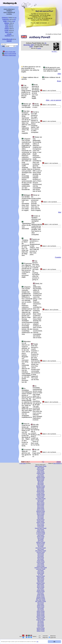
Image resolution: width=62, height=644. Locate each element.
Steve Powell (41, 618)
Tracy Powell (41, 625)
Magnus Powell (41, 576)
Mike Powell (41, 584)
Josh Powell (41, 553)
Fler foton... (55, 52)
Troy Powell (41, 627)
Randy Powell (41, 596)
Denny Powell (41, 514)
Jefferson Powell (41, 542)
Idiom (7, 32)
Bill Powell (41, 482)
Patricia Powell (41, 591)
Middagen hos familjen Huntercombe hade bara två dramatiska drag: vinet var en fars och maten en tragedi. (26, 203)
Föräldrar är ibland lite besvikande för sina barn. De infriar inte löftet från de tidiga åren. (26, 248)
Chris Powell (41, 497)
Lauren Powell (41, 566)
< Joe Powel (22, 463)
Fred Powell (41, 527)
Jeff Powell (41, 541)
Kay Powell (41, 556)
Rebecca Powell (41, 599)
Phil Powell (41, 593)
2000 (31, 47)
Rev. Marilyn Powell (41, 601)
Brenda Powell (41, 487)
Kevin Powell (41, 561)
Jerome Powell (41, 544)
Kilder (5, 21)
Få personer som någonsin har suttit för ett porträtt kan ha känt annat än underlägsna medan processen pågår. (27, 270)
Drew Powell (41, 521)
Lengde (9, 34)
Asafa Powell (41, 476)
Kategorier (6, 19)
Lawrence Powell (41, 569)
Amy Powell (41, 470)
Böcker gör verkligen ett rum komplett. (26, 106)
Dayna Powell (41, 510)
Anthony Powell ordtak (10, 52)
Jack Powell (41, 535)
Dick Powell (41, 517)
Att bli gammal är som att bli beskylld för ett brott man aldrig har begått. (52, 69)
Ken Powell (41, 559)
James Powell (41, 537)
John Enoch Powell (41, 548)
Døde (7, 27)
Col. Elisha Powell (41, 499)
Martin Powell (41, 579)
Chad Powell (41, 493)
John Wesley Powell (41, 551)
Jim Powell (41, 546)
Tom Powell (41, 622)
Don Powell (41, 518)
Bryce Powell (41, 490)
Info (37, 642)
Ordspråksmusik (7, 39)
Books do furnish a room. (36, 106)
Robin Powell (41, 606)
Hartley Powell (41, 531)
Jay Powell (41, 539)
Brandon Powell (41, 486)
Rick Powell (41, 604)
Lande (6, 30)
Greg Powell (41, 530)
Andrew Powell (41, 473)
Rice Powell (41, 603)
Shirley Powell (41, 614)
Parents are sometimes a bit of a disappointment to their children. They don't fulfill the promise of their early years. (35, 247)
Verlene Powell (41, 628)
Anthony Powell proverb (10, 55)
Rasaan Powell (41, 597)
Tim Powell (41, 621)
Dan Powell (41, 501)
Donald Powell (41, 520)
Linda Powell (41, 573)
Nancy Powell (41, 587)
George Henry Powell (41, 528)
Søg (15, 18)
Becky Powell (41, 479)
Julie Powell (41, 555)
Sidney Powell (41, 615)
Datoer (7, 28)
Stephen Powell (41, 617)
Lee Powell (41, 570)
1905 (32, 45)
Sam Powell (41, 610)
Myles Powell (41, 586)
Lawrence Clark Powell (41, 568)
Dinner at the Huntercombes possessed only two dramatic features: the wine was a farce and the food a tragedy (36, 203)
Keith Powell (41, 558)
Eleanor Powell (41, 522)
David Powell (41, 508)
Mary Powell (41, 580)
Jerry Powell (41, 545)
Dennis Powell (41, 513)
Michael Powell (41, 583)
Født (7, 25)
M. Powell (41, 575)
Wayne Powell (41, 629)
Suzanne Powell (41, 620)
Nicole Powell (41, 590)
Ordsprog (5, 18)
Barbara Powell (41, 477)
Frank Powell (41, 525)
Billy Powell (41, 483)
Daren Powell (41, 504)
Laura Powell (41, 565)
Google (39, 48)
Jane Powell (41, 538)
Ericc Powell (41, 524)
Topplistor (8, 36)
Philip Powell (41, 594)
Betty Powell (41, 480)
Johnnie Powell (41, 552)
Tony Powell (41, 624)
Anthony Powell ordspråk (10, 54)
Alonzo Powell (41, 469)
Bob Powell (41, 484)
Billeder (7, 23)
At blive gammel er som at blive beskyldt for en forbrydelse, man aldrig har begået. (31, 69)
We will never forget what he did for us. (36, 453)
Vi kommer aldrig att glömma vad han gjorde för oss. (26, 453)
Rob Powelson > (58, 463)
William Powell (41, 631)
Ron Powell (41, 608)
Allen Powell (41, 468)
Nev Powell (41, 589)
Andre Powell (41, 472)
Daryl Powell (41, 506)
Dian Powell (41, 515)
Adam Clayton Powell (41, 466)
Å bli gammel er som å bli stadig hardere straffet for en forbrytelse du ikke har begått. (26, 91)
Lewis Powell (41, 572)
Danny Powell (41, 503)
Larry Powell (41, 563)
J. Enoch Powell (41, 532)
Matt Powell (41, 582)
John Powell (41, 549)
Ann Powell (41, 475)
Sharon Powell (41, 611)
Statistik (9, 41)
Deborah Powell (41, 511)
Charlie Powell (41, 496)
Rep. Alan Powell (41, 600)
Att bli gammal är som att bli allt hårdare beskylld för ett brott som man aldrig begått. (36, 91)
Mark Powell (41, 577)
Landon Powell (41, 562)
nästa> (59, 462)
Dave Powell (41, 507)
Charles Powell (41, 494)
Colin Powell (41, 500)
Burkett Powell (41, 492)
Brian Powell (41, 489)
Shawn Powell (41, 613)
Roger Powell (41, 607)
